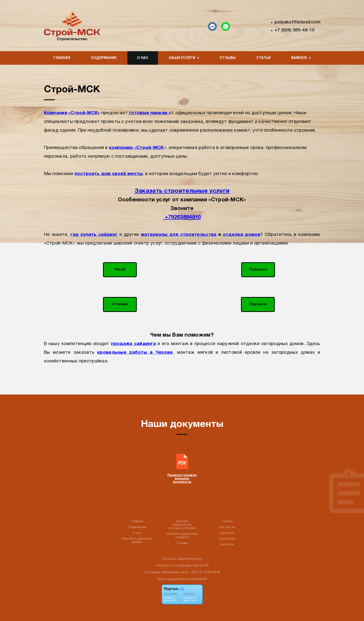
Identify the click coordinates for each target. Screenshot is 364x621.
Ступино (120, 304)
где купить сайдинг (94, 235)
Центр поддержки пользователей (182, 579)
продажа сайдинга (133, 344)
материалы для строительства (179, 235)
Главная (62, 58)
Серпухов (258, 304)
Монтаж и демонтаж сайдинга (182, 536)
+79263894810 (182, 217)
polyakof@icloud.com (297, 22)
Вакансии (227, 533)
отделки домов (242, 235)
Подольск (258, 270)
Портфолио (227, 539)
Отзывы (228, 58)
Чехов (120, 270)
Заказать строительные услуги (182, 191)
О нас (143, 58)
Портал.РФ (201, 566)
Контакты (227, 545)
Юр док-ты (227, 527)
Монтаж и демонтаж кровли (137, 541)
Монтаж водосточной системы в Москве (182, 525)
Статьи (264, 58)
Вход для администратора (182, 559)
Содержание (104, 58)
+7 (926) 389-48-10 (294, 30)
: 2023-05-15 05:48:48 (204, 572)
